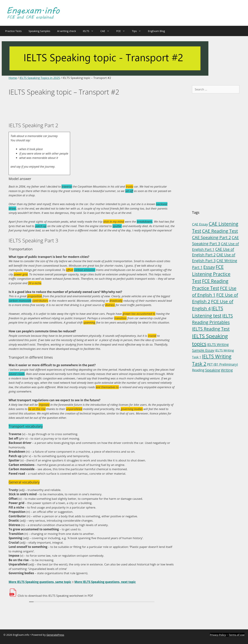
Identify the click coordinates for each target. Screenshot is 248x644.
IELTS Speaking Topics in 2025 (40, 78)
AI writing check (67, 31)
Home (13, 78)
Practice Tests (13, 31)
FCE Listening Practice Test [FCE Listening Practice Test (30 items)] (211, 274)
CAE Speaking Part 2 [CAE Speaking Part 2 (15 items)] (211, 237)
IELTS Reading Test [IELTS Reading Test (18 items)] (211, 329)
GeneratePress (55, 635)
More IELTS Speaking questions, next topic (105, 582)
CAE (107, 31)
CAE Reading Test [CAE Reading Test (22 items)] (220, 231)
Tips (138, 31)
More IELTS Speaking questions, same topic (40, 582)
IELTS (90, 31)
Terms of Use (237, 635)
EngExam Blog (156, 31)
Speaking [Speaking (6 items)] (213, 370)
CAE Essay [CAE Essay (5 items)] (200, 224)
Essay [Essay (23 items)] (209, 267)
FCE (122, 31)
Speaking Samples (39, 31)
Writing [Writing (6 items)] (227, 370)
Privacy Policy (218, 635)
